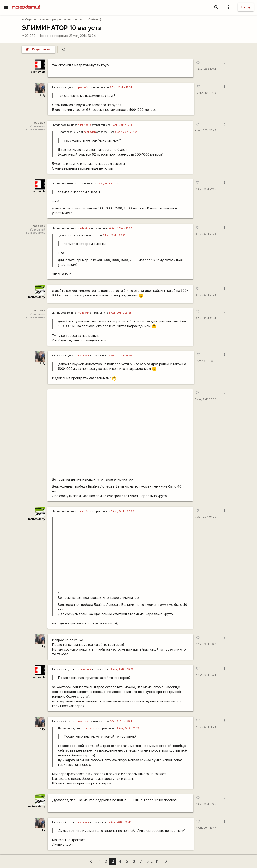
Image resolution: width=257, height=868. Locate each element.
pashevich (38, 72)
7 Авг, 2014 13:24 (206, 675)
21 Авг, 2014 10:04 (84, 36)
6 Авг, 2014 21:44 (206, 318)
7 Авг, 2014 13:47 (206, 828)
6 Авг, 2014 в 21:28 (120, 313)
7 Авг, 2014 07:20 (206, 517)
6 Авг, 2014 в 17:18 (122, 125)
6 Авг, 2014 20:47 (206, 130)
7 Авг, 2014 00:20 (206, 399)
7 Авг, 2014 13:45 (206, 804)
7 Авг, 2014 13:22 (206, 644)
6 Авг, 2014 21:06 (206, 234)
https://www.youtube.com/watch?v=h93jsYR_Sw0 (120, 434)
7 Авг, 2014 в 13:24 (121, 721)
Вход (246, 7)
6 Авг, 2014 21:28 (206, 295)
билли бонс (85, 125)
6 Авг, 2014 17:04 (206, 69)
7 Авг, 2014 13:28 (206, 727)
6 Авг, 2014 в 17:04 (121, 87)
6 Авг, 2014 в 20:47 (108, 184)
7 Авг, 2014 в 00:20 (122, 511)
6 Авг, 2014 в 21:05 (121, 228)
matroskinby (37, 297)
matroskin (84, 313)
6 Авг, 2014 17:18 (206, 93)
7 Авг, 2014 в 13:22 (122, 669)
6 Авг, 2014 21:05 (206, 189)
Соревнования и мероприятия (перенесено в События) (61, 19)
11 (157, 861)
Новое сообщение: (53, 36)
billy (43, 95)
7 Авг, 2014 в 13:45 (120, 822)
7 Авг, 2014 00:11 (206, 361)
